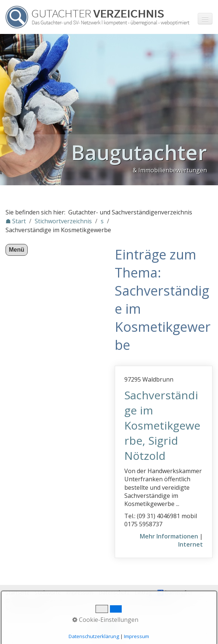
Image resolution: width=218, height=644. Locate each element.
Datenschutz (114, 593)
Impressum (80, 593)
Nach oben (109, 628)
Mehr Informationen (169, 536)
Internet (191, 544)
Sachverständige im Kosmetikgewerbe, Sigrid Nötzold (162, 425)
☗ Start (16, 221)
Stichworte (48, 593)
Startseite (18, 593)
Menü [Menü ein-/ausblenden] (17, 250)
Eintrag (143, 593)
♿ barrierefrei (174, 593)
